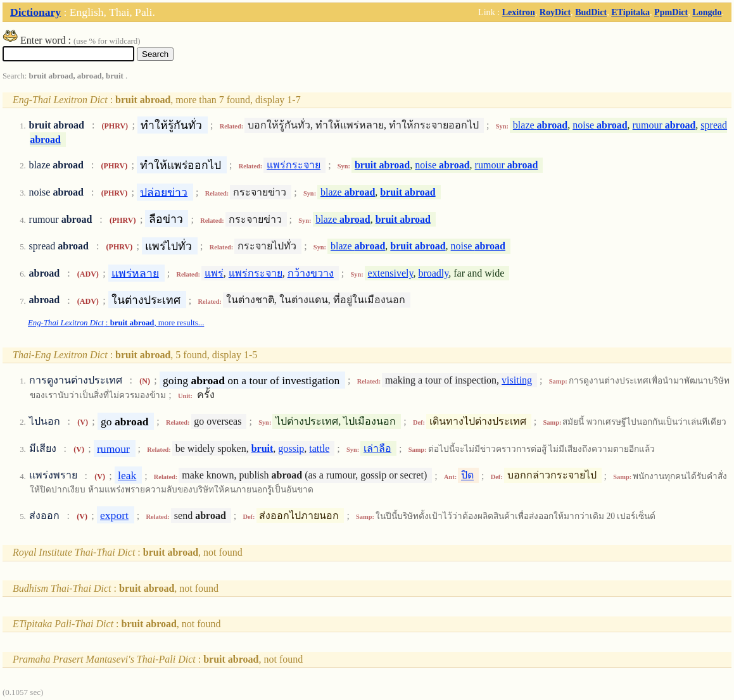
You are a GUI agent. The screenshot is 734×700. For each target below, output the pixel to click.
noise (600, 125)
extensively (391, 273)
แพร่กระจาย (294, 165)
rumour (664, 125)
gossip (291, 448)
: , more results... (116, 323)
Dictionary (35, 12)
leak (127, 475)
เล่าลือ (377, 448)
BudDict (591, 12)
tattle (319, 448)
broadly (433, 273)
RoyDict (555, 12)
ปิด (467, 476)
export (114, 515)
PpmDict (671, 12)
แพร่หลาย (135, 273)
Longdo (707, 12)
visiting (517, 380)
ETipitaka (630, 12)
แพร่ (214, 273)
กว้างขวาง (311, 273)
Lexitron (519, 12)
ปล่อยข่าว (164, 192)
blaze (540, 125)
